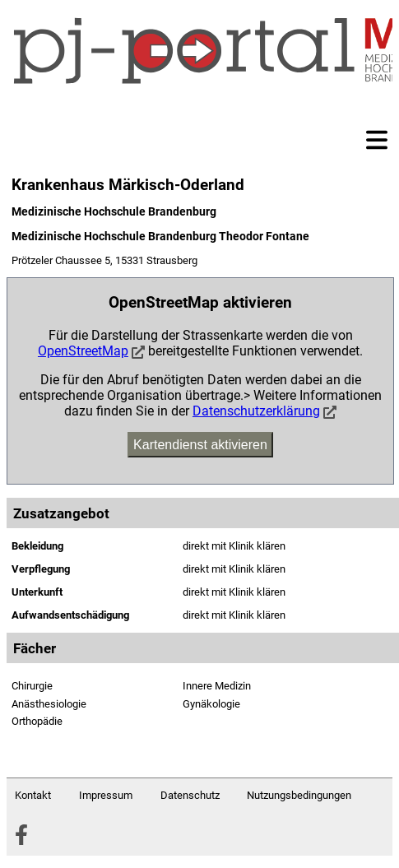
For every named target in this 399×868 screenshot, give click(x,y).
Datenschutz (190, 795)
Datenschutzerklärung (256, 411)
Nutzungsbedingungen (299, 795)
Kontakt (33, 795)
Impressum (106, 795)
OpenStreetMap (83, 351)
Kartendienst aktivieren (200, 445)
